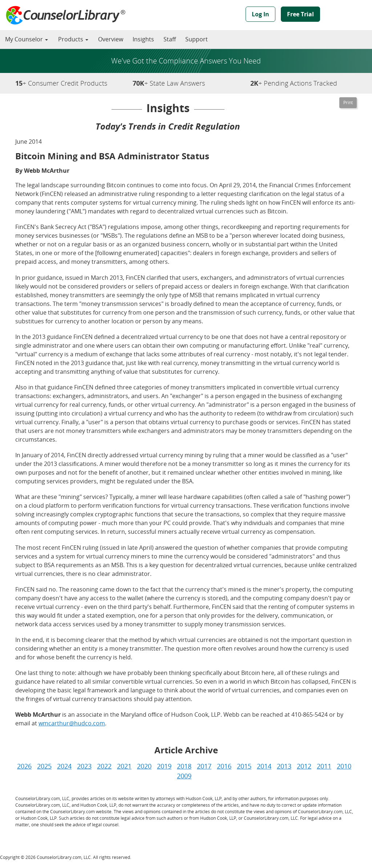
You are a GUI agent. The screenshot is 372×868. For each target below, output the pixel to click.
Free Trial (300, 14)
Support (197, 39)
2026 (24, 766)
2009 (184, 776)
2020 (144, 766)
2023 (84, 766)
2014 (264, 766)
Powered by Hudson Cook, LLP (349, 16)
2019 (164, 766)
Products (73, 39)
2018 (184, 766)
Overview (111, 39)
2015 (244, 766)
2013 (284, 766)
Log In (260, 14)
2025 (44, 766)
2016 (224, 766)
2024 (64, 766)
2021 (124, 766)
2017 (204, 766)
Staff (170, 39)
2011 (324, 766)
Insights (143, 39)
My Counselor (27, 39)
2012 (304, 766)
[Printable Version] (348, 103)
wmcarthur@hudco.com (72, 723)
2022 (104, 766)
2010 (344, 766)
